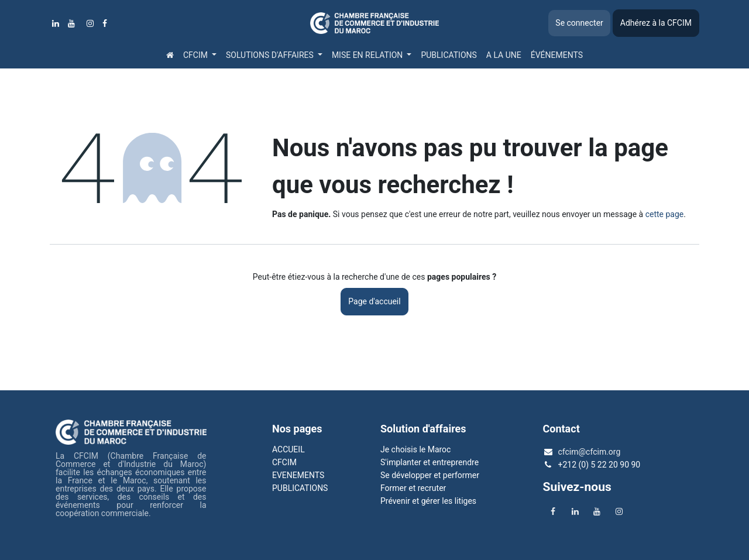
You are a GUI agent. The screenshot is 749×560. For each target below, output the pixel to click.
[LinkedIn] (56, 23)
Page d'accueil (374, 301)
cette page (665, 214)
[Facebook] (105, 23)
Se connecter (579, 23)
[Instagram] (90, 23)
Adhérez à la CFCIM (656, 23)
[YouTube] (71, 23)
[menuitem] (170, 55)
